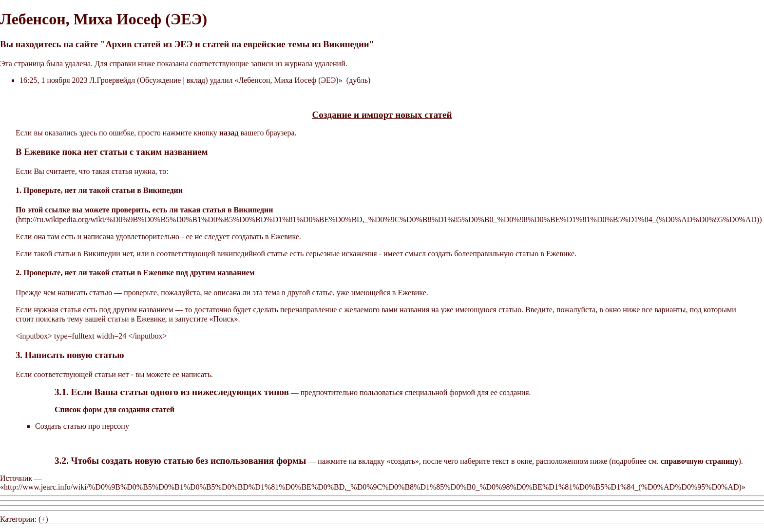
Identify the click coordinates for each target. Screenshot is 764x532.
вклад (196, 80)
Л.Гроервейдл (113, 80)
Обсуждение (161, 80)
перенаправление (309, 310)
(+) (43, 519)
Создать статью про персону (82, 426)
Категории (17, 519)
